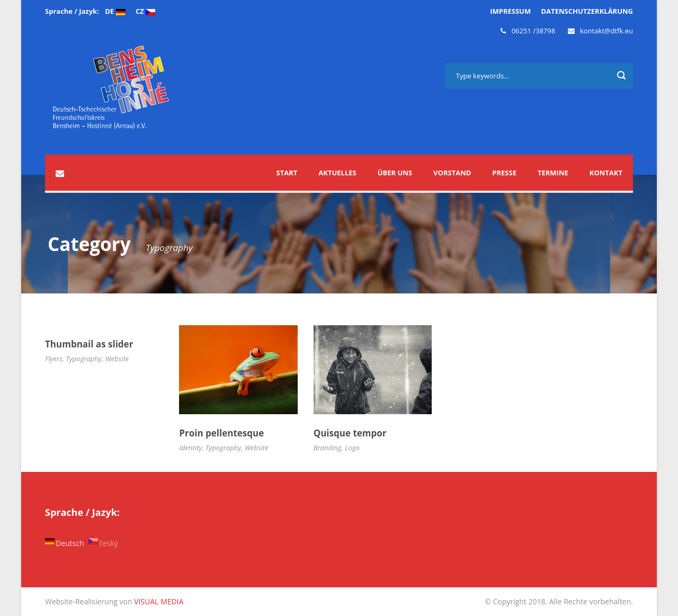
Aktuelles (337, 173)
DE (115, 11)
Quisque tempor (350, 433)
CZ (145, 11)
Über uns (395, 173)
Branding (328, 448)
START (287, 173)
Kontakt (606, 173)
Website (117, 359)
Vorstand (452, 173)
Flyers (54, 359)
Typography (84, 359)
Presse (504, 173)
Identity (190, 448)
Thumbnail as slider (89, 344)
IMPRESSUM (510, 11)
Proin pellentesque (221, 433)
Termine (553, 173)
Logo (352, 448)
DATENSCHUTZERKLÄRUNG (587, 11)
